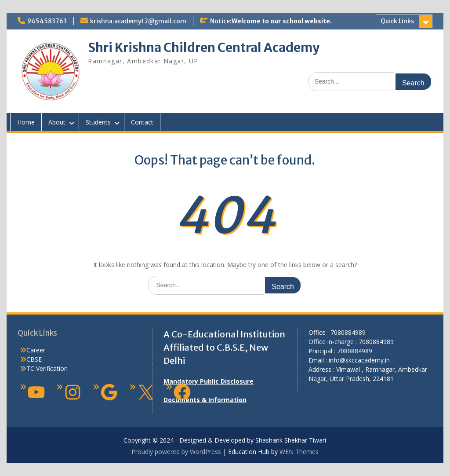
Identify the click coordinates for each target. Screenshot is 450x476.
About (57, 122)
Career (36, 350)
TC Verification (47, 368)
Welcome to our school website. (282, 21)
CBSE (34, 359)
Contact (142, 122)
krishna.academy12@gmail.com (138, 21)
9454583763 (47, 21)
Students (98, 122)
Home (26, 122)
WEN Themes (299, 452)
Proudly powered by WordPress (176, 452)
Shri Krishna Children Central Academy (204, 48)
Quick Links (397, 21)
